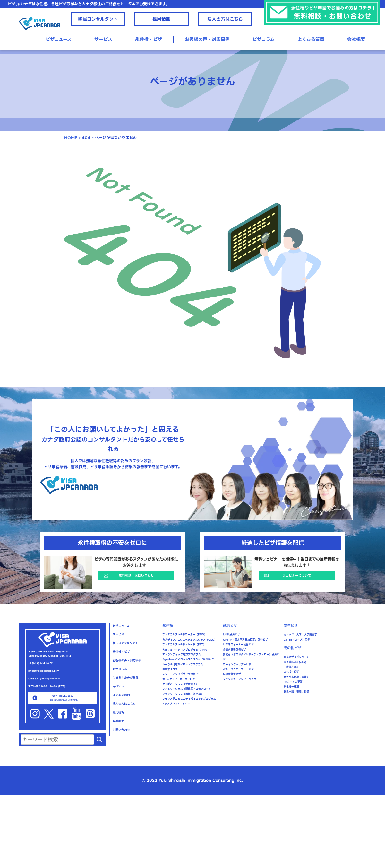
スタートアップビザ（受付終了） (182, 674)
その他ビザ (292, 648)
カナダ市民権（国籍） (296, 677)
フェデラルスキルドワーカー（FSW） (184, 635)
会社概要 (356, 39)
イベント (118, 686)
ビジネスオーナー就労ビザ (238, 645)
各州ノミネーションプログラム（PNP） (185, 650)
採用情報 (161, 19)
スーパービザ (291, 672)
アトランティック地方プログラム (182, 655)
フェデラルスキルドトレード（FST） (184, 645)
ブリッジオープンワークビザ (240, 679)
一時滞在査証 (291, 667)
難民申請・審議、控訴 (296, 692)
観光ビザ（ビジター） (296, 657)
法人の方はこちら (225, 19)
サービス (103, 39)
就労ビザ (230, 626)
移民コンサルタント (98, 19)
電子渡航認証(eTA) (295, 662)
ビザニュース (59, 39)
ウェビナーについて (297, 576)
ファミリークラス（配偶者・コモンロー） (187, 689)
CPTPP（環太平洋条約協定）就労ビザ (245, 640)
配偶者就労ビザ (232, 674)
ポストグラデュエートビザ (238, 669)
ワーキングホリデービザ (237, 664)
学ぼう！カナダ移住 (126, 678)
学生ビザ (291, 626)
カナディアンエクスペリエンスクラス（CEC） (190, 640)
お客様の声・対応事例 (207, 39)
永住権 (168, 626)
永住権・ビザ (149, 39)
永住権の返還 (291, 687)
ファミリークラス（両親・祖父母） (183, 694)
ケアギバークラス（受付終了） (180, 684)
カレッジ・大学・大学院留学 (300, 635)
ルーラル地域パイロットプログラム (183, 664)
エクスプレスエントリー (176, 704)
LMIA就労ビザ (231, 635)
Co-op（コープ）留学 (297, 640)
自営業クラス (170, 669)
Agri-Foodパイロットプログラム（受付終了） (189, 659)
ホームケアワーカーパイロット (180, 679)
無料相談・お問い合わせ (136, 576)
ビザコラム (264, 39)
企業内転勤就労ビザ (235, 650)
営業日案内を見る (63, 698)
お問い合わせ (121, 730)
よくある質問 (311, 39)
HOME (71, 138)
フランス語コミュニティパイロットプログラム (189, 699)
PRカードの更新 (293, 682)
